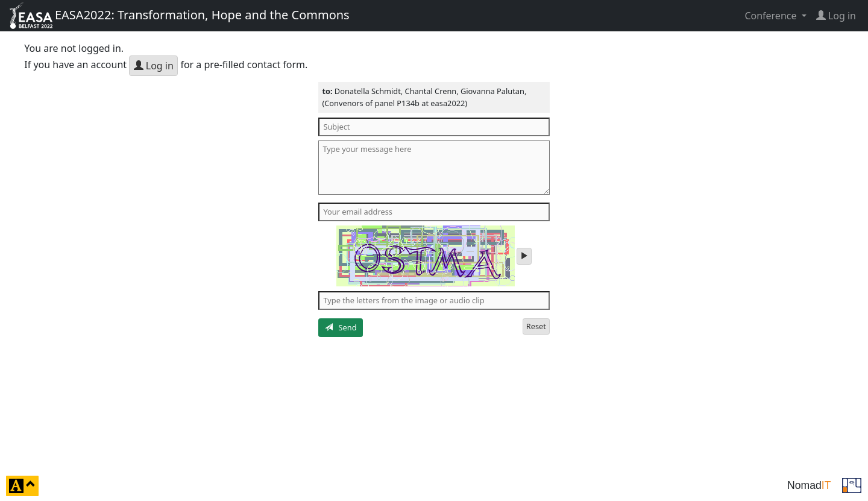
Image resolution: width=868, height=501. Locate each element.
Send (341, 327)
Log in (154, 66)
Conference (772, 16)
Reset (536, 326)
